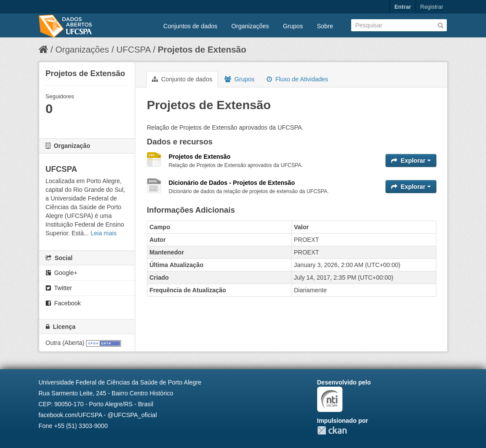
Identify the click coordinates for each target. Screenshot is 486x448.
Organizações (250, 26)
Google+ (62, 273)
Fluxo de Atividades (297, 79)
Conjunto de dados (182, 79)
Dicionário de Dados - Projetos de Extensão (232, 183)
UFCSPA (133, 50)
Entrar (402, 7)
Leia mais (104, 233)
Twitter (59, 288)
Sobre (325, 26)
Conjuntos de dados (190, 26)
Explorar (411, 160)
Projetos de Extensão (202, 50)
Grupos (293, 26)
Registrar (432, 7)
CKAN (332, 430)
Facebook (63, 303)
